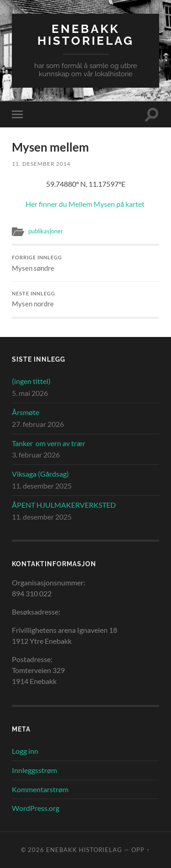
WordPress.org (36, 808)
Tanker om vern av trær (49, 443)
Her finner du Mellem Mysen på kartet (86, 204)
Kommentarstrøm (40, 789)
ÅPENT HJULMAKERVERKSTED (64, 505)
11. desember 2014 (41, 164)
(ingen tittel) (31, 381)
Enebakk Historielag (86, 34)
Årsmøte (26, 412)
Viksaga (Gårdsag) (40, 474)
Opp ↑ (140, 850)
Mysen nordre (85, 300)
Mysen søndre (85, 263)
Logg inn (25, 751)
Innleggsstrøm (34, 770)
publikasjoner (46, 231)
